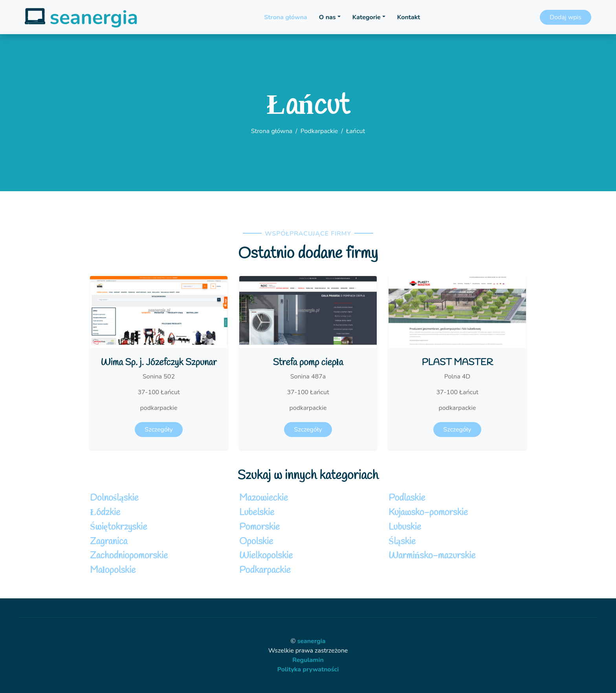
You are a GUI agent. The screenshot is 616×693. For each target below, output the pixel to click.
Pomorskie (259, 527)
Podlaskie (407, 498)
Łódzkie (105, 513)
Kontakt (409, 17)
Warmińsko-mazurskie (432, 556)
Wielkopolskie (266, 556)
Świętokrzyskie (118, 527)
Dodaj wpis (566, 17)
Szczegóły (159, 430)
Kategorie (367, 17)
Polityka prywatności (308, 669)
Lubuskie (405, 527)
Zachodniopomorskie (129, 556)
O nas (327, 17)
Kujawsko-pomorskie (428, 513)
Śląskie (402, 542)
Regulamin (308, 660)
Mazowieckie (264, 498)
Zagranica (109, 542)
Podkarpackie (319, 131)
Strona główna (285, 17)
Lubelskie (257, 513)
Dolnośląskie (114, 498)
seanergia (312, 641)
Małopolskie (113, 570)
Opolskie (256, 542)
